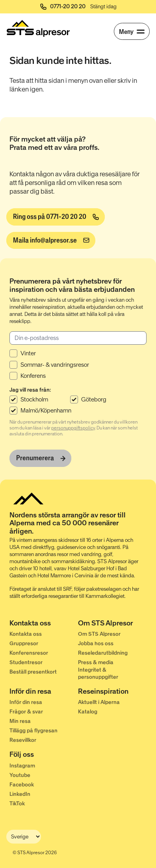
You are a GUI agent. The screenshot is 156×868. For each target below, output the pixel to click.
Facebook (22, 785)
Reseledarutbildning (103, 653)
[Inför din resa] (44, 692)
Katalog (88, 712)
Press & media (96, 662)
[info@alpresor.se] (51, 241)
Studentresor (26, 662)
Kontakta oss (26, 634)
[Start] (38, 28)
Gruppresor (24, 643)
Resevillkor (23, 740)
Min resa (20, 721)
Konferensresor (29, 653)
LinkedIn (20, 794)
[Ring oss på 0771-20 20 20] (56, 217)
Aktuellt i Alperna (99, 702)
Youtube (20, 775)
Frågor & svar (26, 712)
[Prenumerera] (40, 458)
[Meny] (132, 31)
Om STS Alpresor (99, 634)
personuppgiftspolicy (73, 428)
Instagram (22, 766)
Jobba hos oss (96, 643)
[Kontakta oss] (44, 624)
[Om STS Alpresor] (112, 624)
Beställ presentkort (33, 672)
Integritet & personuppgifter (98, 673)
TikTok (17, 804)
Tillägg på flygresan (33, 731)
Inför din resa (26, 702)
